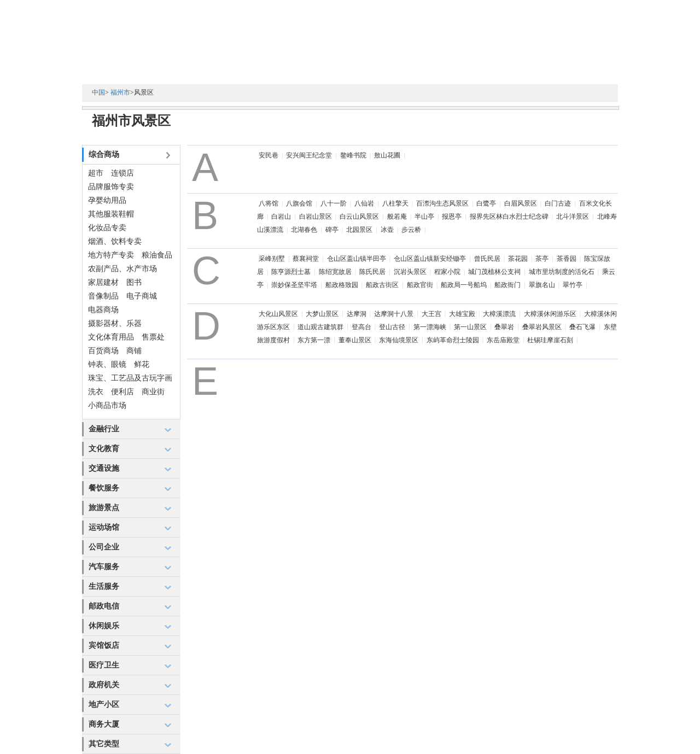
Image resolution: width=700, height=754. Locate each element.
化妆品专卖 (107, 228)
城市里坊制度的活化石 (562, 272)
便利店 (122, 392)
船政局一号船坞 (464, 285)
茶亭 (542, 259)
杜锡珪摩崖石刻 (550, 340)
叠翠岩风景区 (542, 327)
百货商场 (103, 351)
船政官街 (420, 285)
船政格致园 (342, 285)
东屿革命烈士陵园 (453, 340)
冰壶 (387, 230)
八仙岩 (364, 203)
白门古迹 (558, 203)
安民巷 (269, 155)
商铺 (134, 351)
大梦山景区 (322, 314)
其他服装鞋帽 (111, 214)
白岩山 (281, 217)
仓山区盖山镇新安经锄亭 (430, 259)
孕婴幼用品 (107, 200)
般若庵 (397, 217)
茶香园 (567, 259)
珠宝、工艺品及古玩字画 (130, 378)
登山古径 (392, 327)
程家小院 (447, 272)
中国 (98, 92)
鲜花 (142, 364)
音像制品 (103, 296)
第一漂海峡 (430, 327)
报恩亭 (452, 217)
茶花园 (518, 259)
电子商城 (142, 296)
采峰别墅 (272, 259)
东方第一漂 (314, 340)
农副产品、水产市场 (122, 269)
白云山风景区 (359, 217)
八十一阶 (334, 203)
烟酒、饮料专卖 (115, 241)
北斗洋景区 (573, 217)
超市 (96, 173)
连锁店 (122, 173)
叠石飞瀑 (582, 327)
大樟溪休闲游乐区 (550, 314)
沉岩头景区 (410, 272)
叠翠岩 (504, 327)
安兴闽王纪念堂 (309, 155)
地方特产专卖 (111, 255)
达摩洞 (357, 314)
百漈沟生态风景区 (442, 203)
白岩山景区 (316, 217)
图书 (134, 282)
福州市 (120, 92)
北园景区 (359, 230)
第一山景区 (470, 327)
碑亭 (332, 230)
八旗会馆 (299, 203)
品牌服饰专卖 (111, 187)
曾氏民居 (487, 259)
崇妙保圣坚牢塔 (294, 285)
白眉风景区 (521, 203)
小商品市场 (107, 405)
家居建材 (103, 282)
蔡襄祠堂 (306, 259)
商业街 (153, 392)
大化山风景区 (278, 314)
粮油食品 (157, 255)
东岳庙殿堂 (503, 340)
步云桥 (411, 230)
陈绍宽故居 (335, 272)
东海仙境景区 (399, 340)
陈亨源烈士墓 (291, 272)
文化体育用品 (111, 337)
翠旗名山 (542, 285)
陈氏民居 (372, 272)
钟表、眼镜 (107, 364)
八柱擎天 (395, 203)
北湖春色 (304, 230)
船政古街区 (382, 285)
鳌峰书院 (353, 155)
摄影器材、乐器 (115, 323)
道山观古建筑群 (320, 327)
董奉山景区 (355, 340)
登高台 (361, 327)
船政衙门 (507, 285)
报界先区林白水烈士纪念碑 (509, 217)
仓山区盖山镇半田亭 (357, 259)
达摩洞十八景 (394, 314)
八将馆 (269, 203)
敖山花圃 (387, 155)
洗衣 (96, 392)
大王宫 (431, 314)
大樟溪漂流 (499, 314)
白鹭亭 (486, 203)
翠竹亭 (573, 285)
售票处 (153, 337)
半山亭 (424, 217)
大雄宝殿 (462, 314)
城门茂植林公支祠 (494, 272)
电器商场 (103, 310)
